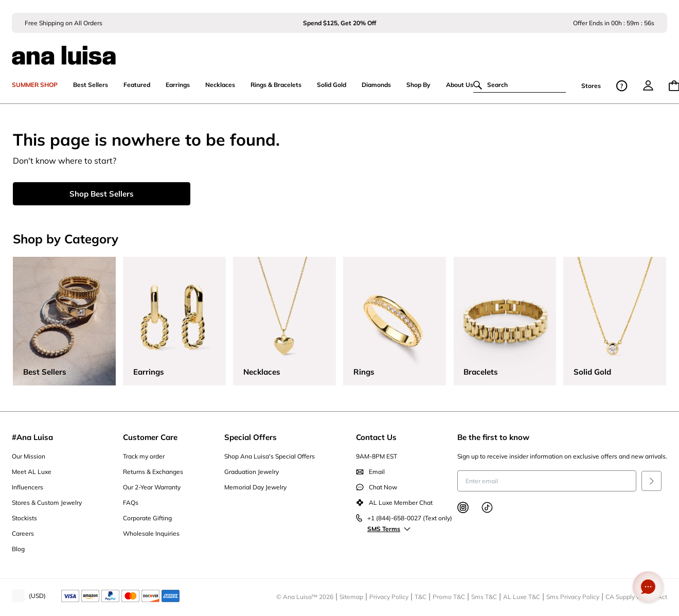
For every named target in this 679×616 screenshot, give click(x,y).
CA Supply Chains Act (636, 597)
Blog (18, 549)
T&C (421, 597)
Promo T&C (449, 597)
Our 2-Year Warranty (152, 487)
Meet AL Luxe (32, 472)
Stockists (24, 518)
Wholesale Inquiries (151, 533)
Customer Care (150, 437)
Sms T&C (484, 597)
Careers (23, 533)
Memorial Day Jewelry (255, 487)
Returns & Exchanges (153, 472)
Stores (591, 86)
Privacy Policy (389, 597)
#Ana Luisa (32, 437)
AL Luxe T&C (522, 597)
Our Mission (29, 456)
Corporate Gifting (147, 518)
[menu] (648, 85)
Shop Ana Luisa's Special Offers (270, 456)
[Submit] (651, 481)
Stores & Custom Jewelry (47, 503)
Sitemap (351, 597)
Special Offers (251, 437)
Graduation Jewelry (252, 472)
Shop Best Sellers (102, 194)
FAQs (131, 503)
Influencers (28, 487)
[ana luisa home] (339, 49)
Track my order (144, 456)
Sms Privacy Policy (573, 597)
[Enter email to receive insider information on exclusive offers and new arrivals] (547, 481)
